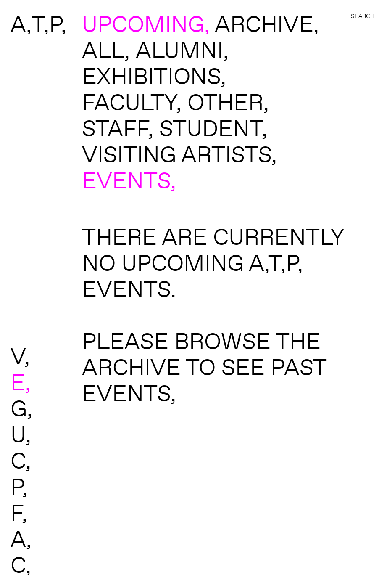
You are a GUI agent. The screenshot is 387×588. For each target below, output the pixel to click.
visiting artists (177, 154)
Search (363, 16)
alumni (179, 50)
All (103, 50)
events (126, 180)
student (211, 128)
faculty (129, 102)
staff (115, 128)
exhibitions (151, 76)
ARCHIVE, (267, 24)
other (225, 102)
